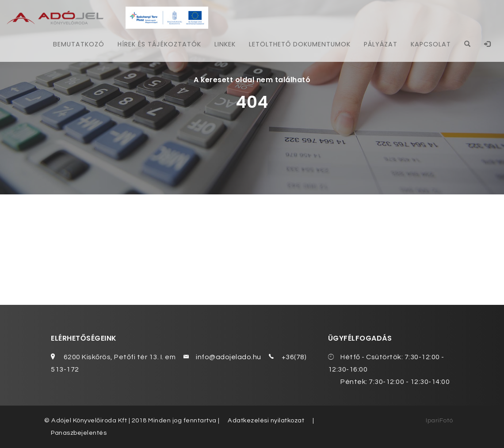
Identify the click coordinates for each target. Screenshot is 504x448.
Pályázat (381, 44)
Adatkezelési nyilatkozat (266, 420)
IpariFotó (439, 420)
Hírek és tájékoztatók (159, 44)
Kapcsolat (431, 44)
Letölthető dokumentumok (300, 44)
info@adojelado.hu (229, 357)
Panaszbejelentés (79, 433)
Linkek (225, 44)
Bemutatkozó (79, 44)
